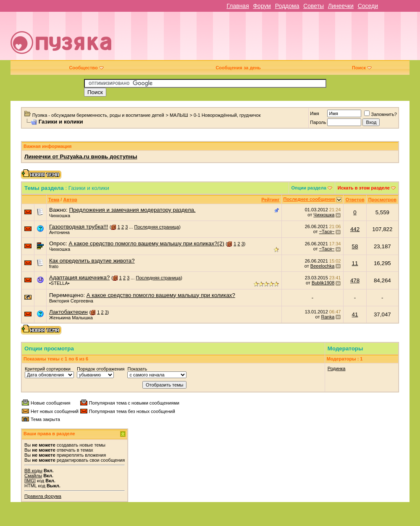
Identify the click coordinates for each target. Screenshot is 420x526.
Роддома (287, 6)
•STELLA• (59, 283)
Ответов (355, 200)
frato (54, 266)
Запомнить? (381, 114)
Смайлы (33, 476)
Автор (70, 200)
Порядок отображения (101, 369)
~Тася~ (327, 231)
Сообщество (86, 68)
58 (355, 246)
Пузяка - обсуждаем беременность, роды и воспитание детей (98, 115)
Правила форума (43, 496)
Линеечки (341, 6)
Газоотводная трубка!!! (79, 227)
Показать (137, 369)
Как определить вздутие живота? (92, 261)
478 (355, 280)
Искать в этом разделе (364, 188)
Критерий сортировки (48, 369)
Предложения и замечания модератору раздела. (132, 210)
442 (355, 229)
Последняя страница (157, 227)
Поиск (362, 68)
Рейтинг (270, 200)
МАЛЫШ (179, 115)
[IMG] (30, 481)
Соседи (368, 6)
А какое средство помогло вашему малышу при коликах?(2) (146, 243)
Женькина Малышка (71, 318)
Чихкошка (60, 216)
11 (355, 263)
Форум (262, 6)
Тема (54, 200)
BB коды (33, 471)
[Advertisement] (291, 39)
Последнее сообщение (310, 199)
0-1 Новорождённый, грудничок (227, 115)
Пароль (318, 122)
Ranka (328, 317)
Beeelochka (323, 266)
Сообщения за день (238, 68)
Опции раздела (309, 188)
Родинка (337, 368)
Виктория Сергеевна (71, 301)
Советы (314, 6)
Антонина (59, 232)
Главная (238, 6)
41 (355, 314)
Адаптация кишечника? (79, 277)
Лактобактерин (68, 312)
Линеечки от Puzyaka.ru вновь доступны (81, 156)
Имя (314, 113)
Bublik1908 (323, 283)
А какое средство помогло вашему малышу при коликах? (161, 295)
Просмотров (382, 200)
